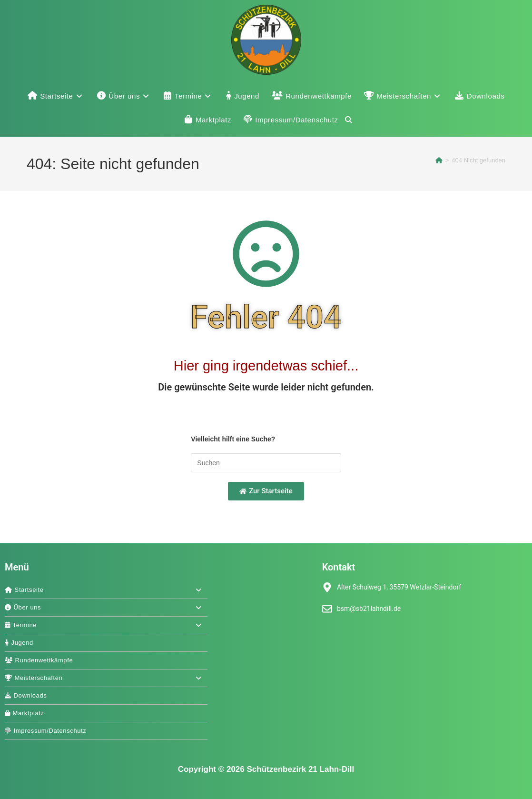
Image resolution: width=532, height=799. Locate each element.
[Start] (439, 160)
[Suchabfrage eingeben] (266, 463)
